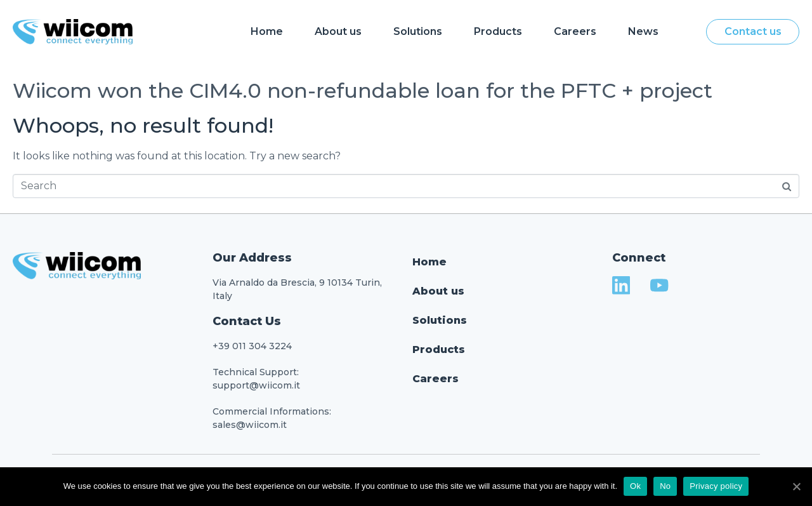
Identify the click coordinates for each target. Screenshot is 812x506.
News (643, 31)
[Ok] (796, 486)
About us (338, 31)
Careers (575, 31)
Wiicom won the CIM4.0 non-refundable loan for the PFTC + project (363, 90)
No (665, 486)
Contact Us (247, 321)
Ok (635, 486)
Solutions (418, 31)
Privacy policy (716, 486)
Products (498, 31)
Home (267, 31)
